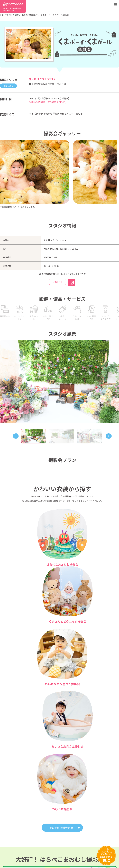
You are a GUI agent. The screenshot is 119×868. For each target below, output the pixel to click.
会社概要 (68, 850)
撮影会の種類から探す (11, 850)
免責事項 (84, 857)
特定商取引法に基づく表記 (31, 857)
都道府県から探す (10, 846)
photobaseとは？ (36, 846)
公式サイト (58, 283)
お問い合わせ (55, 850)
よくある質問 (34, 850)
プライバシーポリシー (60, 857)
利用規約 (6, 857)
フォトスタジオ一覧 (58, 846)
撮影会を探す (13, 15)
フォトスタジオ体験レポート (81, 846)
